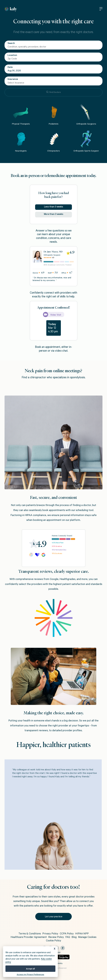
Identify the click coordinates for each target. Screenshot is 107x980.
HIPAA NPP (82, 934)
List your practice (54, 917)
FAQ (68, 938)
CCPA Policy (67, 934)
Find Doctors (54, 92)
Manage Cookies (87, 938)
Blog (74, 938)
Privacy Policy (50, 934)
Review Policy (56, 938)
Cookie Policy (54, 941)
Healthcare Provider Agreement (29, 938)
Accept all (30, 969)
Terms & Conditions (30, 934)
